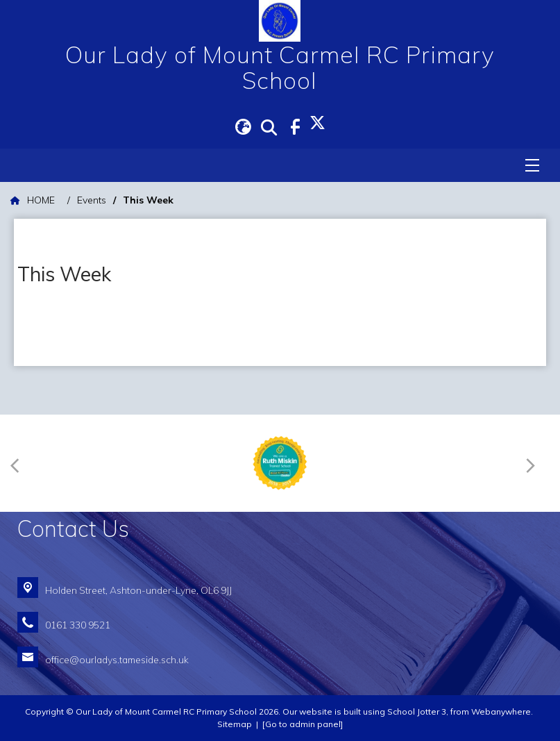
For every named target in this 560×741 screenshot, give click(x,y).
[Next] (534, 463)
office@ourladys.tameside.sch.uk (117, 659)
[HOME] (33, 200)
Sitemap (235, 724)
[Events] (92, 200)
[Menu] (532, 165)
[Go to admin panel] (303, 724)
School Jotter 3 (417, 711)
